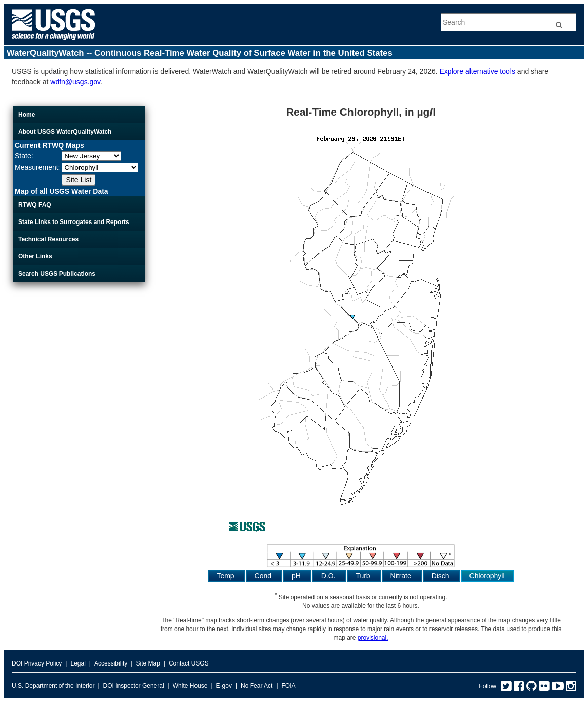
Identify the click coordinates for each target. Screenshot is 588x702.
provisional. (373, 638)
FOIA (289, 686)
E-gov (224, 686)
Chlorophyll (487, 576)
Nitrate (402, 576)
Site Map (148, 663)
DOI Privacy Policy (37, 663)
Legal (78, 663)
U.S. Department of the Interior (53, 686)
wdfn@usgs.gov (75, 82)
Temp (226, 576)
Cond (264, 576)
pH (297, 576)
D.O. (329, 576)
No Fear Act (257, 686)
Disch (441, 576)
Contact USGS (189, 663)
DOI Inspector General (134, 686)
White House (190, 686)
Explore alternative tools (477, 71)
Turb (364, 576)
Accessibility (111, 663)
